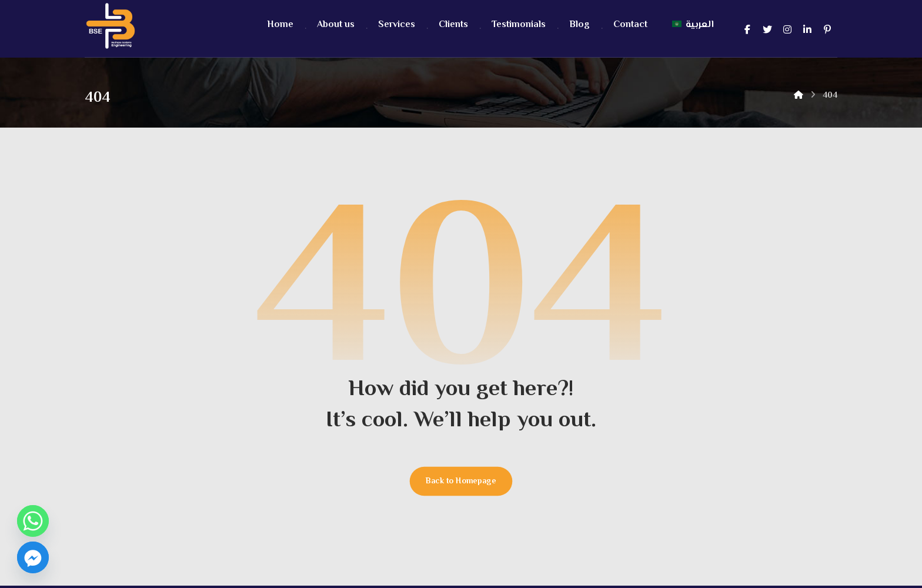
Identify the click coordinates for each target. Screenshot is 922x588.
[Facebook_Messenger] (33, 557)
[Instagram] (787, 29)
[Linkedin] (807, 29)
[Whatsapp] (33, 521)
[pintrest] (827, 29)
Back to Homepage (461, 484)
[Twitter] (767, 29)
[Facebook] (747, 29)
